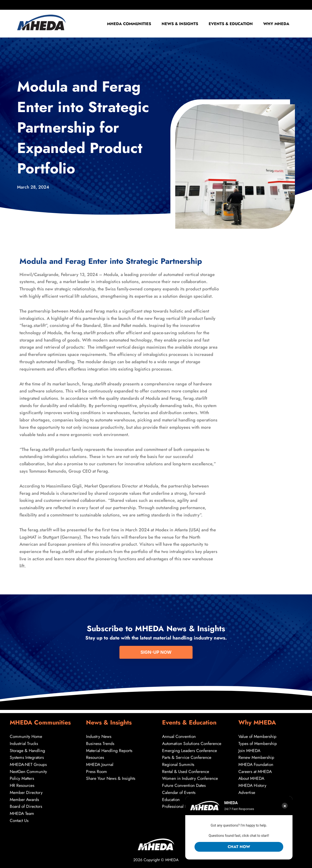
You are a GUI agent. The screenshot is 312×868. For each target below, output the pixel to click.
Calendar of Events (179, 791)
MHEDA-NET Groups (29, 762)
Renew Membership (256, 755)
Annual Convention (179, 733)
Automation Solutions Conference (193, 741)
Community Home (26, 733)
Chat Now (239, 847)
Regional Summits (178, 762)
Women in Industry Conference (190, 777)
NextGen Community (29, 770)
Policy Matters (22, 777)
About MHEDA (252, 777)
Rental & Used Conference (186, 770)
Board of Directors (27, 806)
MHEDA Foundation (257, 762)
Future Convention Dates (184, 784)
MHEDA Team (22, 813)
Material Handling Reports (110, 748)
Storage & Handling (28, 748)
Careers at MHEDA (256, 770)
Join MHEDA (250, 748)
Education (171, 799)
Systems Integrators (27, 755)
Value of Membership (258, 733)
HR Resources (22, 784)
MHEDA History (253, 784)
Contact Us (19, 820)
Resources (95, 755)
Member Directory (27, 791)
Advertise (247, 791)
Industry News (99, 733)
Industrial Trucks (24, 741)
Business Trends (100, 741)
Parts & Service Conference (187, 755)
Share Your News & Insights (111, 777)
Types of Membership (258, 741)
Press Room (97, 770)
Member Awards (25, 799)
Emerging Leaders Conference (190, 748)
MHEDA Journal (100, 762)
